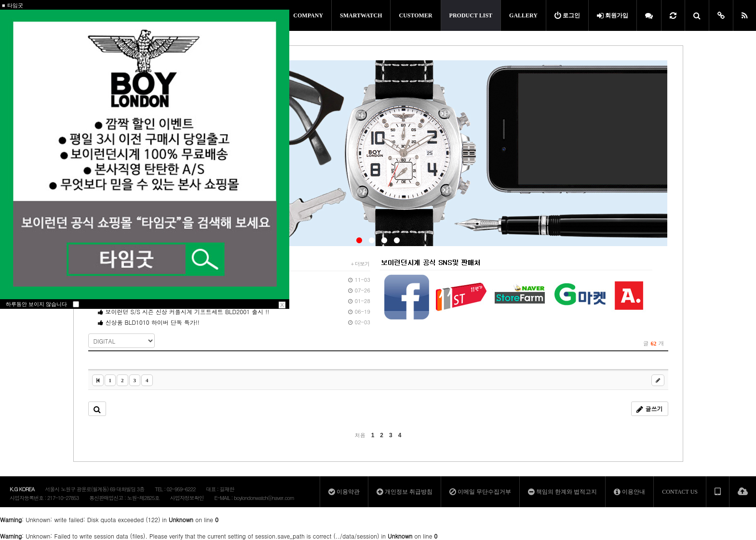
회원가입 (613, 15)
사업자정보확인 (187, 498)
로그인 (567, 15)
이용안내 (629, 492)
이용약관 (344, 492)
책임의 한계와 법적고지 (562, 492)
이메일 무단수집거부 (480, 492)
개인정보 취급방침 (405, 492)
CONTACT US (680, 492)
